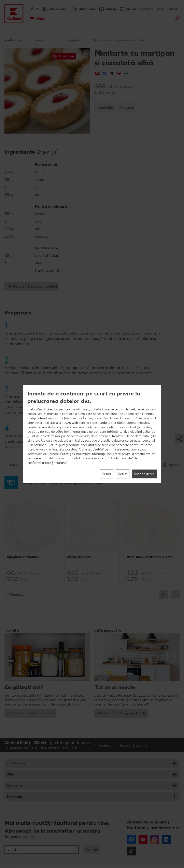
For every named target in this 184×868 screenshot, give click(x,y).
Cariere (160, 9)
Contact (172, 9)
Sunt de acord (144, 474)
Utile (10, 774)
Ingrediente (105, 108)
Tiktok (131, 851)
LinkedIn (166, 839)
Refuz (123, 474)
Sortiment (15, 797)
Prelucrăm (35, 409)
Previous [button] (164, 595)
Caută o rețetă (68, 40)
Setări (107, 474)
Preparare (127, 108)
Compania (147, 9)
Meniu (36, 19)
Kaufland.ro (13, 40)
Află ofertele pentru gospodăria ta (121, 713)
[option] (32, 542)
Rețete (39, 40)
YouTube (143, 839)
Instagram (155, 839)
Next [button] (175, 595)
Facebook (131, 839)
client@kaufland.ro (72, 743)
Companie (14, 786)
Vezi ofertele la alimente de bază (30, 713)
